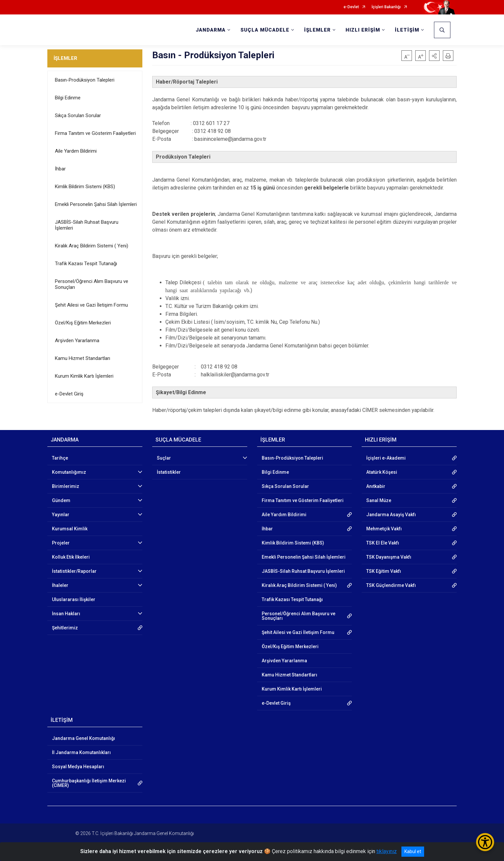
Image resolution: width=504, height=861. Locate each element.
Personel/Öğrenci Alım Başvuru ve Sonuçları (92, 284)
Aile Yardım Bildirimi (76, 151)
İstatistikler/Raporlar (74, 571)
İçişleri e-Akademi (386, 458)
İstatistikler (169, 472)
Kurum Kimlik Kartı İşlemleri (84, 376)
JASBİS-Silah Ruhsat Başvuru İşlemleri (87, 225)
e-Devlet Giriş (69, 394)
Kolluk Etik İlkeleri (71, 557)
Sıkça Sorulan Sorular (78, 115)
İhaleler (60, 585)
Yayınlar (61, 515)
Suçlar (164, 458)
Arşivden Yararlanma (77, 341)
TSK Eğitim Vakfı (384, 571)
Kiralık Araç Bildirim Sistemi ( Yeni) (92, 246)
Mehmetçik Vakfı (384, 529)
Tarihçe (60, 458)
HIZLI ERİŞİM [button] (363, 30)
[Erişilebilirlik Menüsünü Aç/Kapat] (485, 842)
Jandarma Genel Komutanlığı (84, 738)
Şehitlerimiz (65, 628)
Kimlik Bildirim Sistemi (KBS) (85, 187)
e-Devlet (351, 7)
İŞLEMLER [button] (317, 30)
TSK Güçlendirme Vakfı (391, 585)
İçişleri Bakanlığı (386, 7)
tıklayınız (387, 851)
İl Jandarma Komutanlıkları (81, 752)
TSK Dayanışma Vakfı (389, 557)
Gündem (61, 500)
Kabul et (413, 851)
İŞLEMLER (65, 58)
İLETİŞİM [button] (407, 30)
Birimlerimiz (66, 486)
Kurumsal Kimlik (70, 529)
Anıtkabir (376, 486)
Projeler (61, 543)
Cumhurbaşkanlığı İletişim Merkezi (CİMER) (89, 783)
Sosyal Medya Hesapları (78, 767)
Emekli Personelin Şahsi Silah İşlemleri (96, 204)
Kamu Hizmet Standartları (83, 358)
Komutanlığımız (69, 472)
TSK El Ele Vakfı (383, 543)
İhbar (60, 169)
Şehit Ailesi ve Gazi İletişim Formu (91, 305)
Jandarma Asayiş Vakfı (391, 515)
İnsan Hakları (66, 614)
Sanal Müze (379, 500)
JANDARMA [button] (211, 30)
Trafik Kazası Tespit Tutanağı (86, 264)
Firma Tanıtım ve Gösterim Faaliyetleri (95, 133)
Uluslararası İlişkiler (74, 599)
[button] (434, 56)
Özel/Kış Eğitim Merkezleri (83, 323)
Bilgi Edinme (68, 98)
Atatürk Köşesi (382, 472)
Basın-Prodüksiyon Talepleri (85, 80)
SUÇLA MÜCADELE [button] (265, 30)
